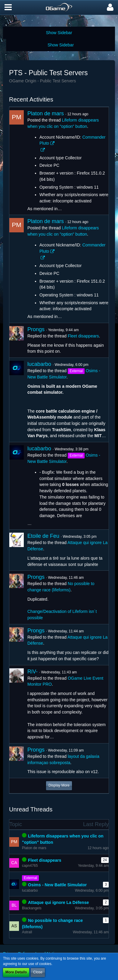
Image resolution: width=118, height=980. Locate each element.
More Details (16, 972)
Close (38, 972)
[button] (8, 7)
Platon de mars (46, 113)
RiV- (33, 672)
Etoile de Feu (43, 536)
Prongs (36, 329)
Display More (59, 785)
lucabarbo (39, 364)
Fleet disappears (83, 336)
